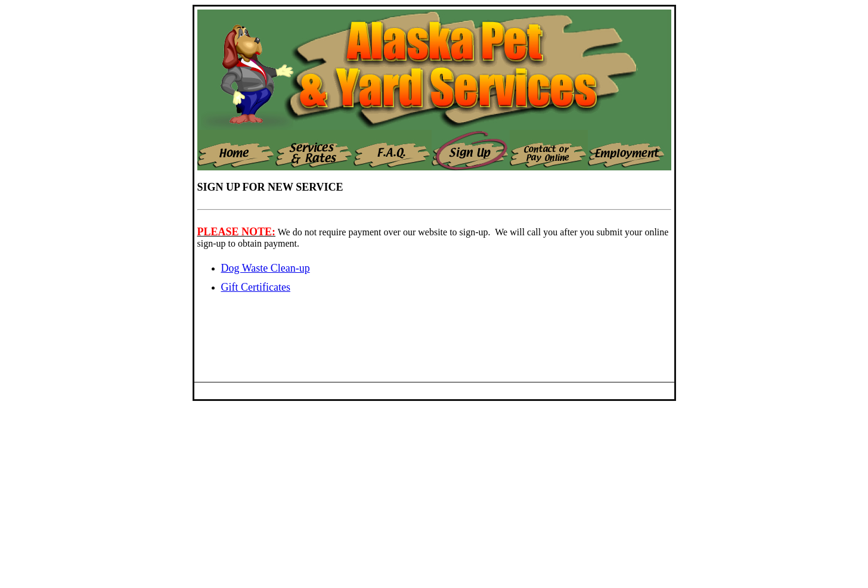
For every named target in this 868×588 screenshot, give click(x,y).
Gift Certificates (256, 287)
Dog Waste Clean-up (266, 268)
